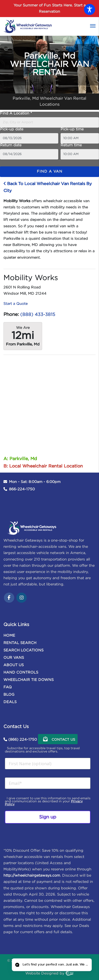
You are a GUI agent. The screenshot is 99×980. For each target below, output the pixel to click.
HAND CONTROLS (21, 673)
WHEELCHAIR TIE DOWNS (29, 680)
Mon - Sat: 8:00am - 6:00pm (35, 482)
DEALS (10, 702)
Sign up (48, 817)
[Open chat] (52, 965)
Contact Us (58, 739)
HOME (9, 636)
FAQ (8, 687)
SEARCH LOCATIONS (23, 650)
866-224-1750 (22, 489)
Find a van (50, 172)
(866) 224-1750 (23, 740)
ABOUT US (14, 665)
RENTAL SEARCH (20, 643)
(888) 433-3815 (38, 315)
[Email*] (48, 783)
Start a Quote (16, 304)
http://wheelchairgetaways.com (32, 876)
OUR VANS (14, 658)
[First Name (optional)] (48, 764)
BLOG (9, 695)
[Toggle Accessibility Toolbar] (90, 9)
